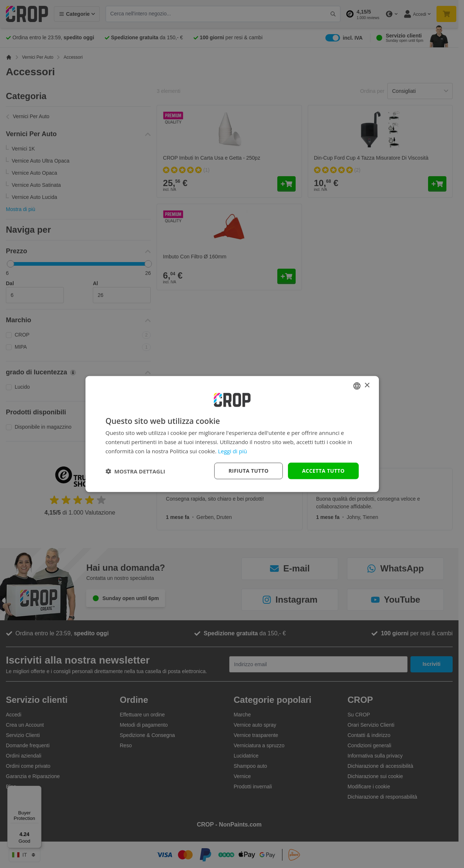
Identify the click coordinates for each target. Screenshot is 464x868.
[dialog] (232, 434)
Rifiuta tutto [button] (249, 471)
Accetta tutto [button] (323, 471)
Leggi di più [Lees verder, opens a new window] (232, 451)
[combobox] (357, 386)
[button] (136, 471)
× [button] (367, 386)
